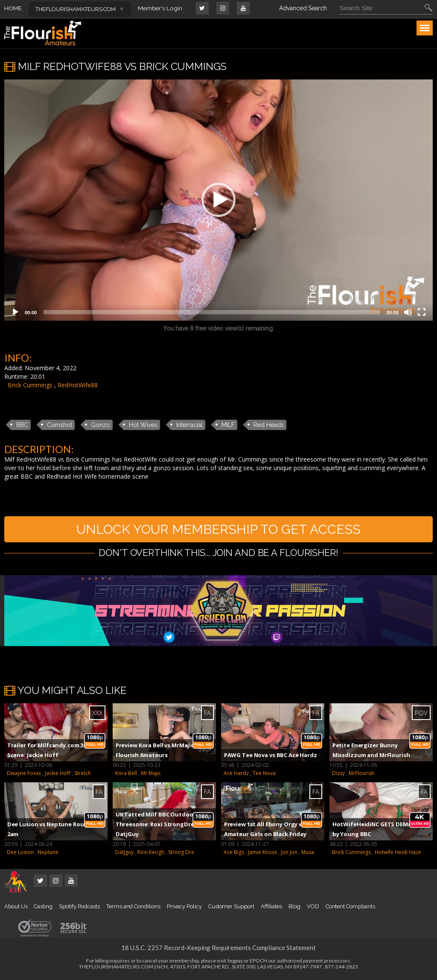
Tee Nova (264, 775)
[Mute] (408, 312)
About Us (16, 908)
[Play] (15, 312)
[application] (218, 200)
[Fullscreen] (422, 312)
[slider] (212, 312)
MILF (228, 425)
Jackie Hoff (58, 775)
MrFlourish (361, 775)
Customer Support (231, 908)
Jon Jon (289, 854)
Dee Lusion (20, 854)
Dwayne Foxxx (24, 775)
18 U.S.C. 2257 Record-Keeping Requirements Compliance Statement (218, 949)
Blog (294, 908)
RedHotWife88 (78, 385)
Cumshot (60, 425)
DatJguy (124, 854)
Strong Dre (181, 854)
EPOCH (258, 962)
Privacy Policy (184, 908)
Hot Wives (143, 425)
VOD (313, 908)
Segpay (235, 962)
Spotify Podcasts (79, 908)
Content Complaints (350, 908)
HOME (13, 8)
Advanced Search (303, 8)
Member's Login (160, 8)
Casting (43, 908)
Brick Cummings (30, 385)
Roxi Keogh (151, 854)
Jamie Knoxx (262, 854)
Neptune (48, 854)
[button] (218, 200)
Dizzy (338, 775)
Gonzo (101, 425)
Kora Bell (126, 775)
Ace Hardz (236, 775)
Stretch (83, 775)
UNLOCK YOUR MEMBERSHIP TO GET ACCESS (218, 530)
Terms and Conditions (133, 908)
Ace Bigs (234, 854)
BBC (22, 425)
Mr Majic (151, 775)
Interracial (189, 425)
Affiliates (271, 908)
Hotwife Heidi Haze (398, 854)
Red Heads (269, 425)
